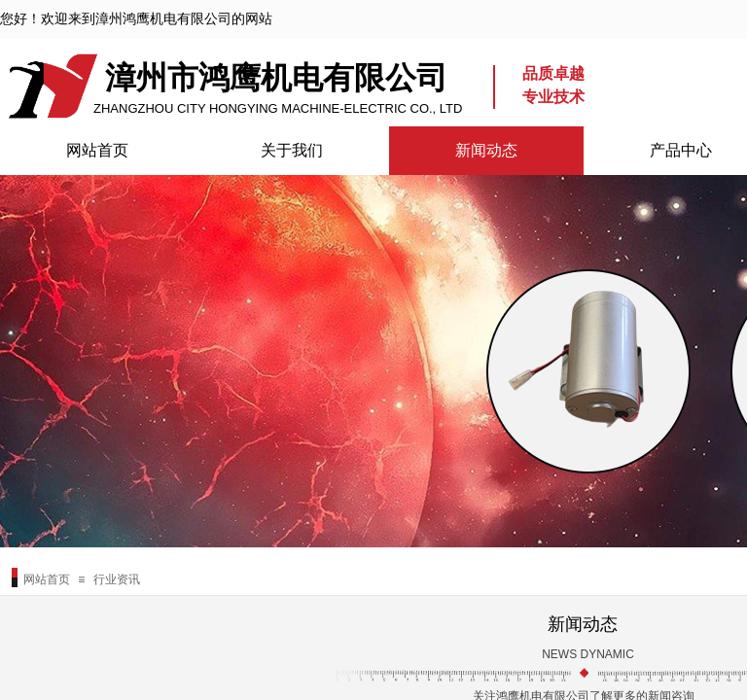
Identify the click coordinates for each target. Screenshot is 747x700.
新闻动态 (486, 150)
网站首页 (97, 150)
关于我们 (292, 150)
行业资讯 (117, 579)
